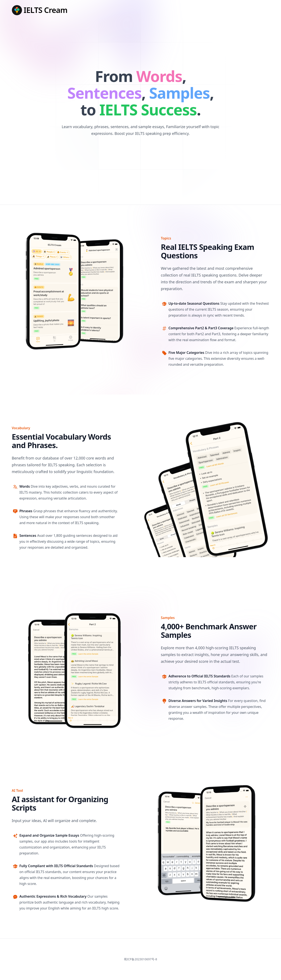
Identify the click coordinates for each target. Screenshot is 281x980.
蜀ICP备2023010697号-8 (140, 959)
